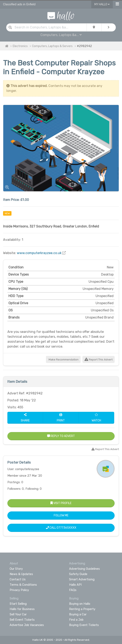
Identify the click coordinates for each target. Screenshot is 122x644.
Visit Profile (61, 503)
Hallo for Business (22, 609)
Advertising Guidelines (84, 569)
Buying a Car (78, 614)
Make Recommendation (63, 360)
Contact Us (18, 579)
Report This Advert (99, 360)
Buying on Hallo (80, 604)
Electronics (20, 46)
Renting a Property (82, 609)
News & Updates (21, 574)
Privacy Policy (19, 590)
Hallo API (75, 585)
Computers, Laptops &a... (61, 35)
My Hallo (102, 4)
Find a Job (76, 620)
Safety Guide (78, 574)
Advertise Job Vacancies (27, 625)
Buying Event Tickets (84, 625)
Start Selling (18, 604)
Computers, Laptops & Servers (52, 46)
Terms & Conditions (23, 585)
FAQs (73, 590)
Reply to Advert (61, 436)
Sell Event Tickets (22, 620)
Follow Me (61, 515)
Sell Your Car (18, 614)
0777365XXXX (66, 528)
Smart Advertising (82, 579)
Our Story (16, 569)
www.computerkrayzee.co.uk (39, 253)
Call (61, 528)
